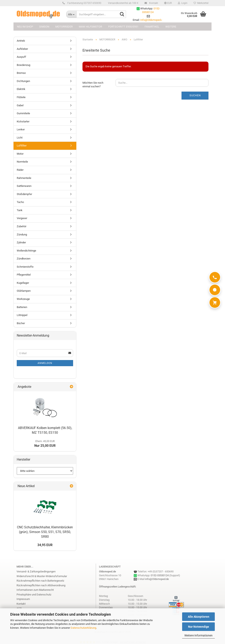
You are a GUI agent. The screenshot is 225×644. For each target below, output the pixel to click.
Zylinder (21, 242)
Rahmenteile (24, 178)
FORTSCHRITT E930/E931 (123, 27)
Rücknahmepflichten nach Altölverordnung (41, 585)
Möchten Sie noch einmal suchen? (93, 85)
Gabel (20, 105)
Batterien (22, 307)
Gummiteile (23, 113)
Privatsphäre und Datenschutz (34, 595)
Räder (20, 170)
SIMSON (44, 27)
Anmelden (45, 363)
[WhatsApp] (215, 290)
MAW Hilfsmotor (90, 27)
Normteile (22, 162)
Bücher (21, 323)
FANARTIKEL (152, 27)
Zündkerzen (24, 259)
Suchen (195, 95)
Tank (20, 210)
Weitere (171, 27)
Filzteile (21, 97)
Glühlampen (24, 291)
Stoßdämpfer (24, 194)
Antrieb (21, 41)
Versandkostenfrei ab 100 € (123, 3)
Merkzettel (201, 3)
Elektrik (21, 89)
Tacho (20, 202)
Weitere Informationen (198, 635)
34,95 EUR (45, 545)
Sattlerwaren (24, 186)
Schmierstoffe (25, 267)
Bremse (21, 73)
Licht (20, 138)
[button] (168, 3)
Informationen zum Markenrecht (35, 590)
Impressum (23, 599)
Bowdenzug (23, 65)
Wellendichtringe (26, 251)
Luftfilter (22, 146)
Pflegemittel (24, 275)
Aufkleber (22, 49)
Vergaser (22, 218)
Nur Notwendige (199, 627)
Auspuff (21, 57)
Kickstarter (23, 121)
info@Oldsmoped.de (157, 579)
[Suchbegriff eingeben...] (71, 14)
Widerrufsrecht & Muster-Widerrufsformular (42, 576)
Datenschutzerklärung (83, 628)
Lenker (21, 129)
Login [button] (183, 3)
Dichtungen (23, 81)
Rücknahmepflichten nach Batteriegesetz (40, 581)
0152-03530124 (160, 575)
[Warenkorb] (215, 303)
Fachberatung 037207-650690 (84, 3)
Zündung (22, 234)
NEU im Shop (25, 27)
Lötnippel (22, 315)
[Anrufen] (215, 277)
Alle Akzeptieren (199, 617)
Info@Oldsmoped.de (152, 20)
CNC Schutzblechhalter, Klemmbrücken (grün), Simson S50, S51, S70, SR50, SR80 (45, 532)
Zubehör (22, 226)
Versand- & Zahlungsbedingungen (36, 571)
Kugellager (23, 283)
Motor (20, 154)
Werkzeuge (23, 299)
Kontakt (153, 3)
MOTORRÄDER (64, 27)
